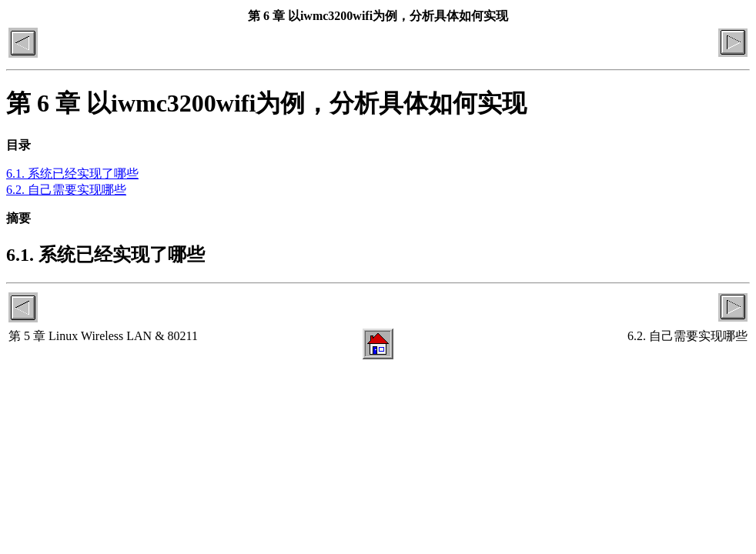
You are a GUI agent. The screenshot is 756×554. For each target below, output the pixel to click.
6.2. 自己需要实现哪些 (66, 190)
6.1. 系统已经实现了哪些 (72, 174)
